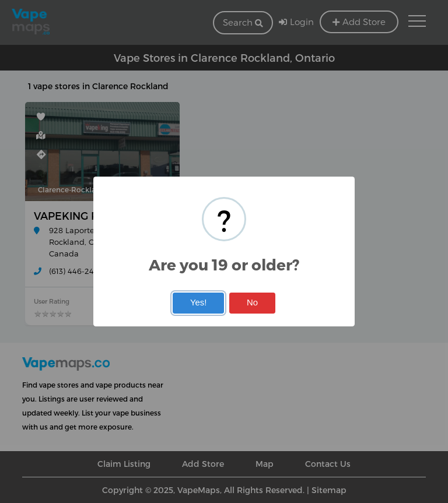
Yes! (198, 302)
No (252, 302)
